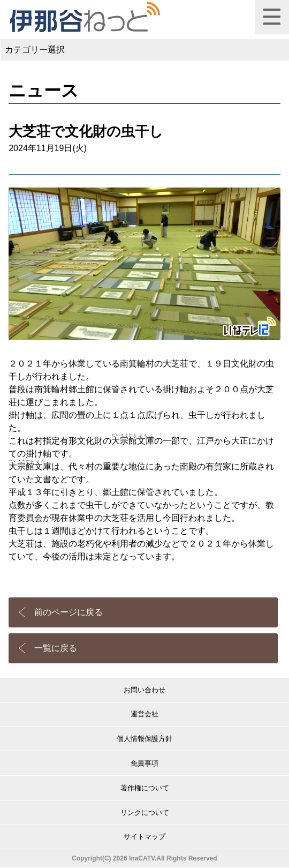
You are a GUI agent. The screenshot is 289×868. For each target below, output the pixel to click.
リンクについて (145, 813)
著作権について (145, 788)
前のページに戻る (69, 612)
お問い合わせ (144, 690)
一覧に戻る (56, 648)
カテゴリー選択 (35, 50)
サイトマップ (144, 837)
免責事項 (144, 763)
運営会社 (144, 714)
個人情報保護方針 (144, 739)
